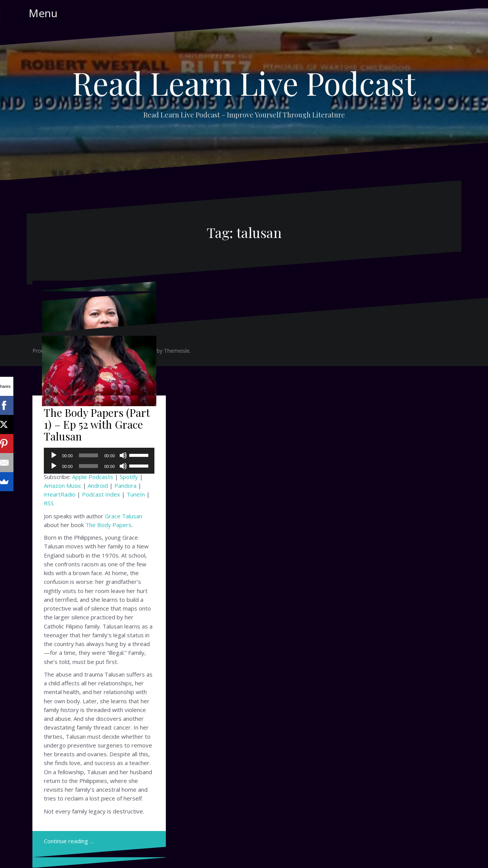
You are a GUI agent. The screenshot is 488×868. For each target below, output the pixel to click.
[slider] (89, 466)
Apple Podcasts (93, 477)
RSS (49, 503)
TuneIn (136, 494)
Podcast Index (101, 494)
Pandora (125, 485)
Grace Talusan (124, 516)
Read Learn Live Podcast (244, 83)
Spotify (129, 477)
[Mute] (123, 466)
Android (98, 485)
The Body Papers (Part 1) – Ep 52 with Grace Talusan (97, 424)
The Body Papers (108, 525)
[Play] (54, 466)
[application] (99, 466)
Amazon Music (63, 485)
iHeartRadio (60, 494)
